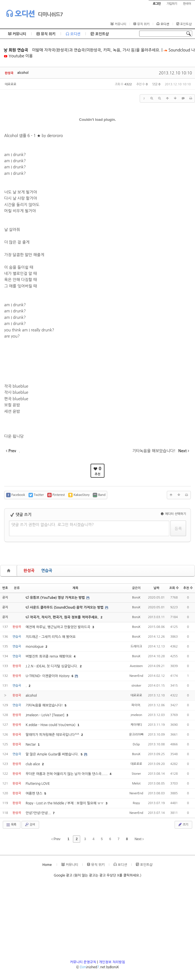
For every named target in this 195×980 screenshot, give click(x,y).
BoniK (136, 598)
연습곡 (47, 571)
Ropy (136, 803)
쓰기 (183, 824)
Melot (136, 784)
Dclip (136, 744)
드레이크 (136, 646)
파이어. (136, 705)
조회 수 (174, 588)
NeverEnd (136, 676)
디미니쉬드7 (50, 15)
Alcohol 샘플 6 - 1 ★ (22, 136)
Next (139, 839)
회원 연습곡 (16, 50)
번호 (5, 588)
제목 (76, 588)
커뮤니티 (118, 24)
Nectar (31, 745)
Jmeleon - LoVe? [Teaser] (46, 715)
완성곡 (29, 571)
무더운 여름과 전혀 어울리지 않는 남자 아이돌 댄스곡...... (67, 774)
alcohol (23, 73)
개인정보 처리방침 (112, 962)
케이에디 (136, 725)
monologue (35, 647)
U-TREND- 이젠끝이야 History (48, 676)
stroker (136, 686)
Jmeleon (136, 715)
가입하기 (172, 4)
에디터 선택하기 (173, 514)
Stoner (136, 774)
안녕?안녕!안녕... (39, 813)
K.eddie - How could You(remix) (51, 725)
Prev (56, 839)
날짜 (156, 588)
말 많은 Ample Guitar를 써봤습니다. (53, 754)
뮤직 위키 (142, 24)
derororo (55, 136)
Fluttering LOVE (38, 784)
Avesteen (136, 666)
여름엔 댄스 (35, 793)
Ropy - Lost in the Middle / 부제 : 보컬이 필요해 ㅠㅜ (65, 803)
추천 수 (188, 588)
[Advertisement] (97, 920)
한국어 (187, 4)
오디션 (20, 13)
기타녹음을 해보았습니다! (45, 705)
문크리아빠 (136, 735)
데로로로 (10, 84)
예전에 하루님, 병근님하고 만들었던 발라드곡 (59, 627)
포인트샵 (184, 24)
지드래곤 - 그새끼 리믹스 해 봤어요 (51, 637)
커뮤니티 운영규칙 (83, 962)
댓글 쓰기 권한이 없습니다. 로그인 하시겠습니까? (53, 525)
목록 (11, 825)
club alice (33, 764)
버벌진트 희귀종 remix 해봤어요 (49, 656)
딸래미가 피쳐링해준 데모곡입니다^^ (53, 735)
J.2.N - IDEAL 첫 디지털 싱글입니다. (52, 666)
